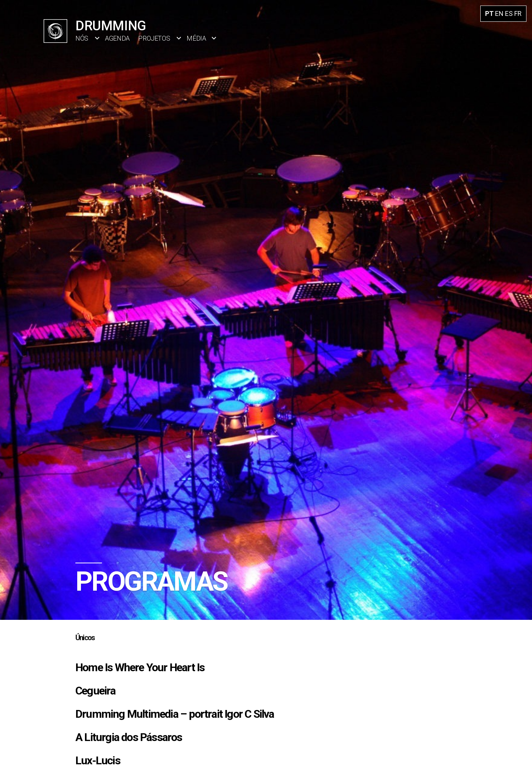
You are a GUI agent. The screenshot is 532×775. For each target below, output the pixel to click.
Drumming (111, 26)
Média (196, 38)
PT (489, 13)
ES (509, 13)
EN (499, 13)
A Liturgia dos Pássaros (129, 737)
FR (518, 13)
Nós (82, 38)
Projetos (154, 38)
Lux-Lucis (98, 760)
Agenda (117, 38)
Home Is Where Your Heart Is (140, 667)
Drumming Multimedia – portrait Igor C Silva (175, 714)
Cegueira (96, 691)
